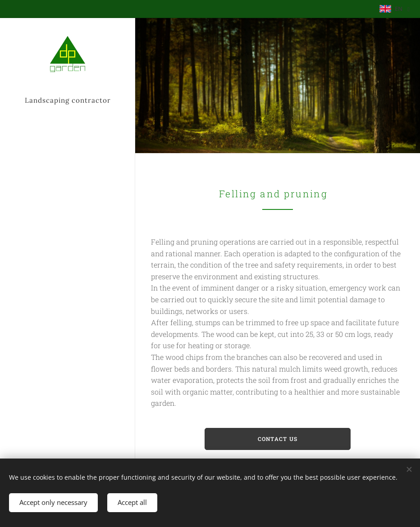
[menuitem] (68, 179)
